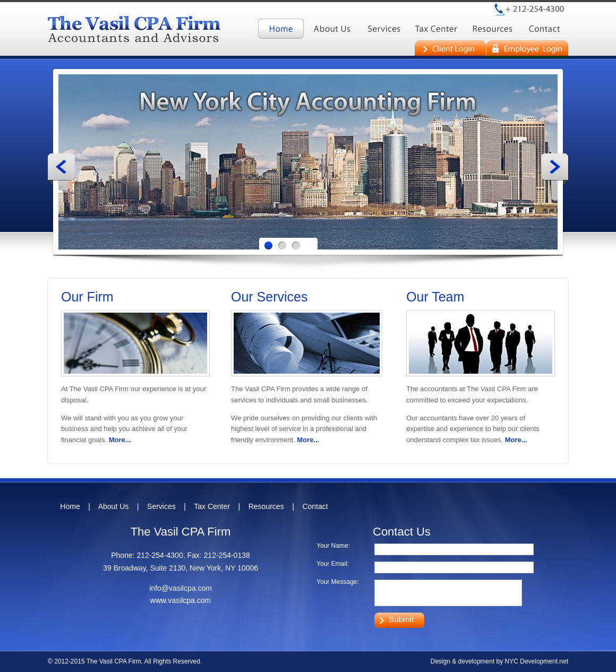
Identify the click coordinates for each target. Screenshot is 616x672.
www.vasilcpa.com (181, 600)
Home (70, 506)
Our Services (269, 297)
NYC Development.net (537, 661)
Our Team (435, 297)
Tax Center (212, 506)
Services (161, 506)
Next (555, 169)
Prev (62, 169)
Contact (315, 506)
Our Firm (87, 297)
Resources (266, 506)
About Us (114, 506)
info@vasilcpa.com (181, 588)
